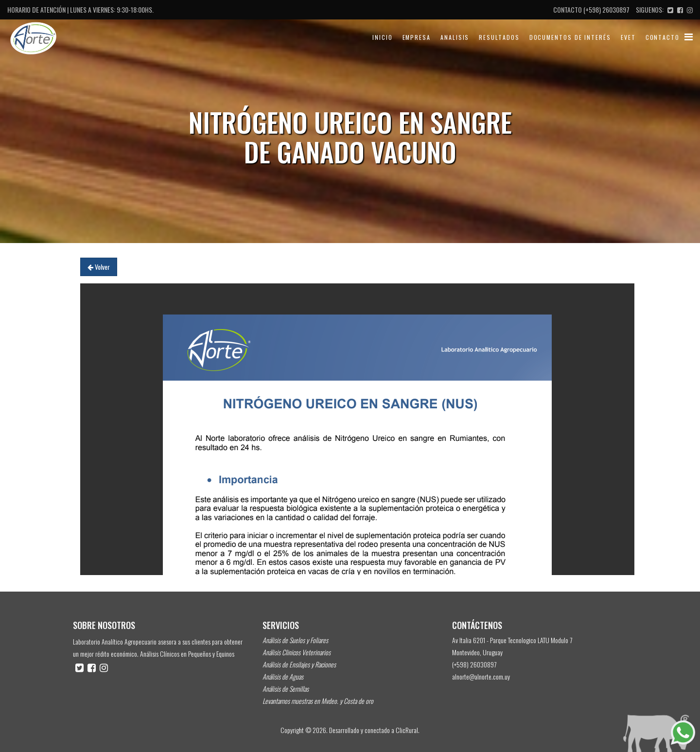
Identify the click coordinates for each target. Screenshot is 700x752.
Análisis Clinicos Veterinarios (297, 652)
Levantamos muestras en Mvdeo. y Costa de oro (318, 701)
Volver (99, 267)
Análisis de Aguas (283, 676)
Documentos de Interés (570, 37)
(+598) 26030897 (606, 9)
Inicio (383, 37)
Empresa (417, 37)
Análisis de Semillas (286, 689)
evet (628, 37)
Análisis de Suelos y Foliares (295, 640)
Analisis (455, 37)
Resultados (499, 37)
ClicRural (407, 730)
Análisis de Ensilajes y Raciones (299, 664)
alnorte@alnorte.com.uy (481, 676)
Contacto (663, 37)
